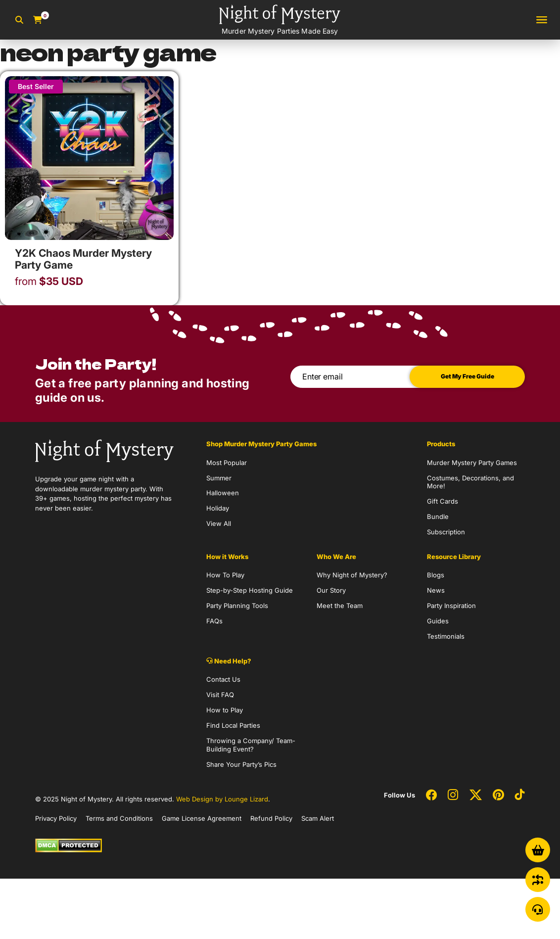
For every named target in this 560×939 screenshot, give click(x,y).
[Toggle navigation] (542, 20)
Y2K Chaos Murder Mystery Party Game (83, 259)
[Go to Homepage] (280, 20)
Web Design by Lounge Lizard (222, 799)
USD (49, 282)
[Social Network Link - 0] (431, 796)
